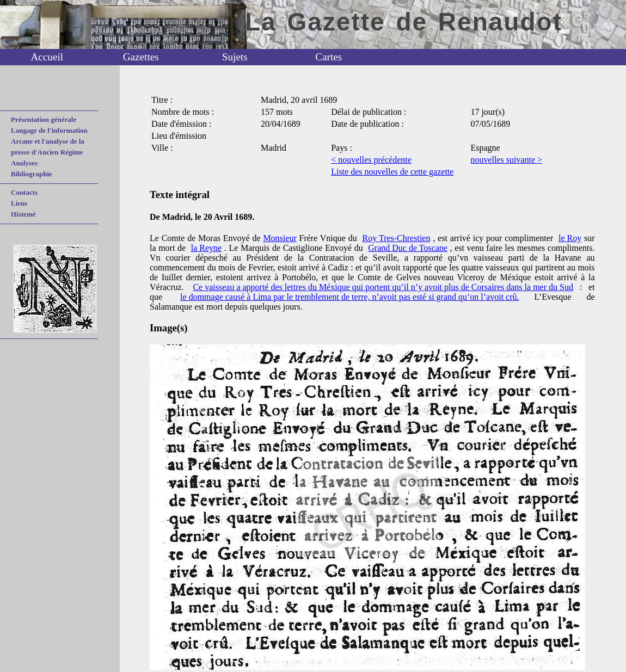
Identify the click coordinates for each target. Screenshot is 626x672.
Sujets (235, 57)
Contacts (24, 192)
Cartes (329, 57)
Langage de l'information (49, 130)
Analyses (24, 163)
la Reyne (206, 248)
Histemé (23, 214)
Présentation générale (44, 119)
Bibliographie (32, 174)
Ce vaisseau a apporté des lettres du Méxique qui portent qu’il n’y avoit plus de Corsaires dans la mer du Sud (383, 287)
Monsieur (280, 238)
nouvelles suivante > (506, 160)
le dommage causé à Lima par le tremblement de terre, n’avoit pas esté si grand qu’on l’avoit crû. (349, 297)
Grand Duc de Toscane (408, 248)
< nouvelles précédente (371, 160)
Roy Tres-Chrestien (397, 238)
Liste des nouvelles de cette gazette (392, 172)
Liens (19, 203)
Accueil (47, 57)
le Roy (570, 238)
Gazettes (141, 57)
